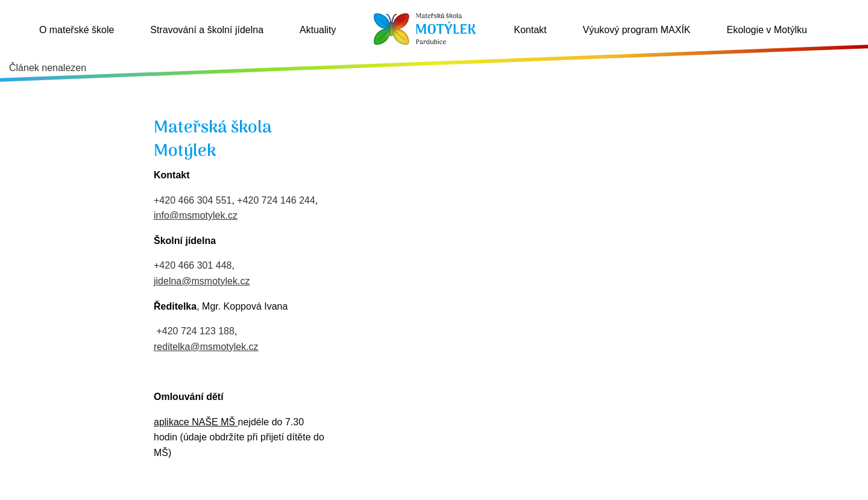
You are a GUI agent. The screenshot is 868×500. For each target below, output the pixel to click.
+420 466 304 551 (193, 200)
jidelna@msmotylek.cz (202, 281)
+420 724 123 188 (195, 331)
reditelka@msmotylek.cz (206, 347)
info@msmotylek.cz (196, 215)
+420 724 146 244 (276, 200)
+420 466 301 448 (193, 265)
